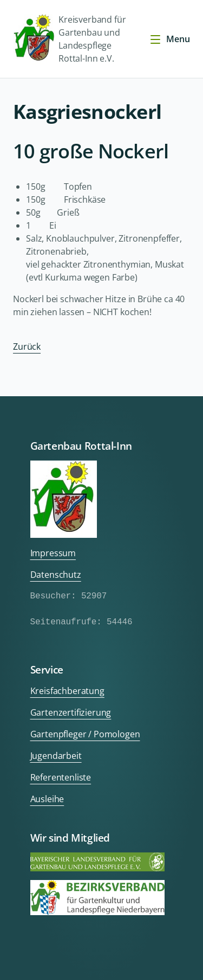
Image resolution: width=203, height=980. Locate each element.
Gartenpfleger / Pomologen (85, 734)
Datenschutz (56, 575)
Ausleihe (47, 799)
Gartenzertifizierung (71, 712)
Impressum (53, 553)
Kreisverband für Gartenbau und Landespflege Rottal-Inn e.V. (69, 39)
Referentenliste (61, 777)
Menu (169, 39)
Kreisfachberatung (67, 691)
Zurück (27, 346)
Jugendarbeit (56, 756)
